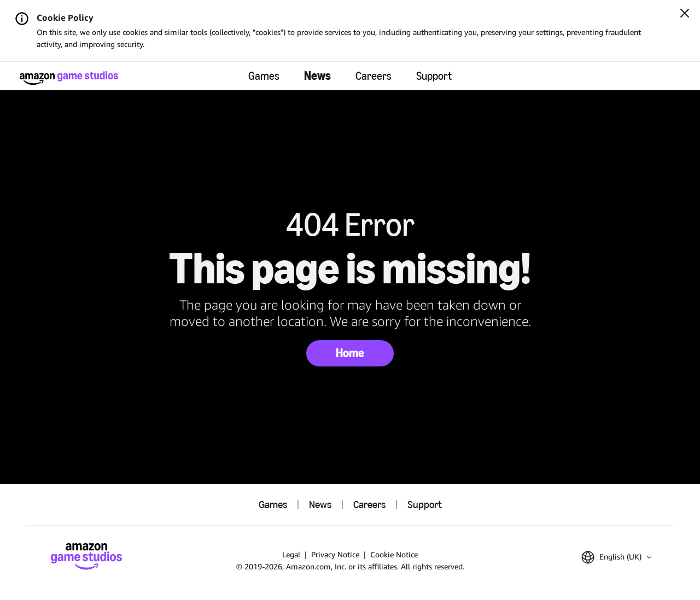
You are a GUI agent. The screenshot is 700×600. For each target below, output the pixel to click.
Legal (291, 554)
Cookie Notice (394, 554)
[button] (616, 557)
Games (264, 76)
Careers (374, 76)
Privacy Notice (335, 554)
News (317, 76)
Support (434, 76)
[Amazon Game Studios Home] (69, 78)
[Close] (685, 14)
